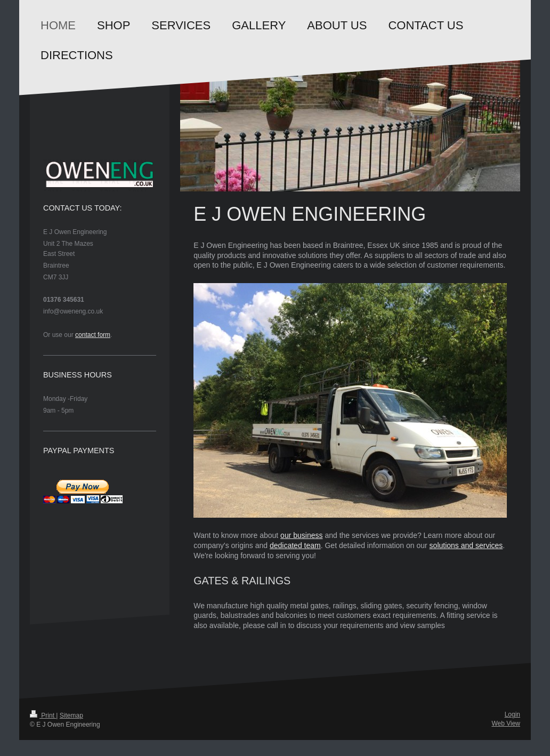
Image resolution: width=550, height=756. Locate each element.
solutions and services (466, 545)
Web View (506, 723)
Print (43, 715)
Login (512, 714)
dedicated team (295, 545)
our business (301, 535)
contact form (93, 335)
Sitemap (71, 715)
